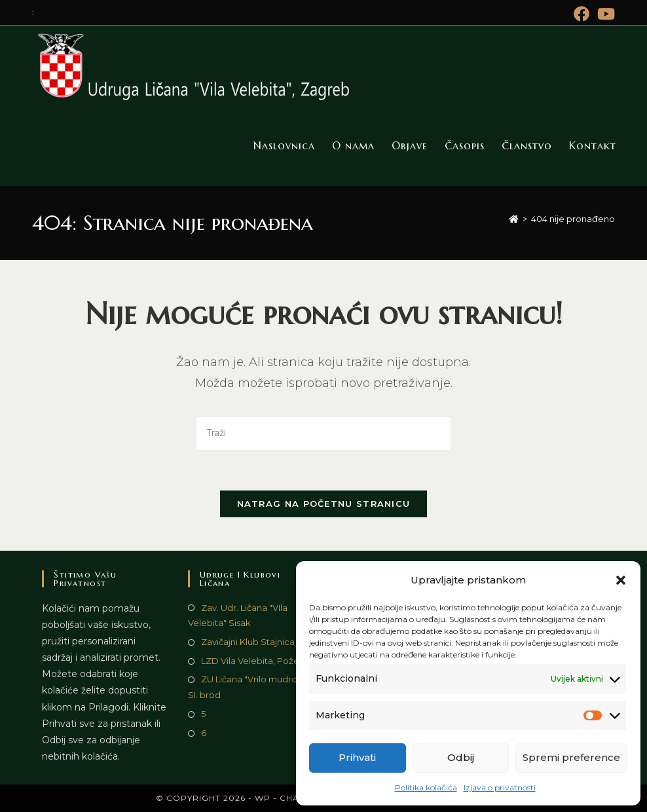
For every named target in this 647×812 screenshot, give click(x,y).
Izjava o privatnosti (500, 787)
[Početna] (514, 219)
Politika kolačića (426, 787)
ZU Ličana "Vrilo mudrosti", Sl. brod (250, 687)
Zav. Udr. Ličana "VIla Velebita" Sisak (238, 615)
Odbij (461, 757)
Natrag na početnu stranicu (324, 504)
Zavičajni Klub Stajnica (248, 642)
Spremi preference (571, 757)
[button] (621, 580)
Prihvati (357, 757)
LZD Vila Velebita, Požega (256, 661)
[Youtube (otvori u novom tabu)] (604, 14)
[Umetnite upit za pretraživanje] (323, 433)
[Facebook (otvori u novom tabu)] (582, 14)
